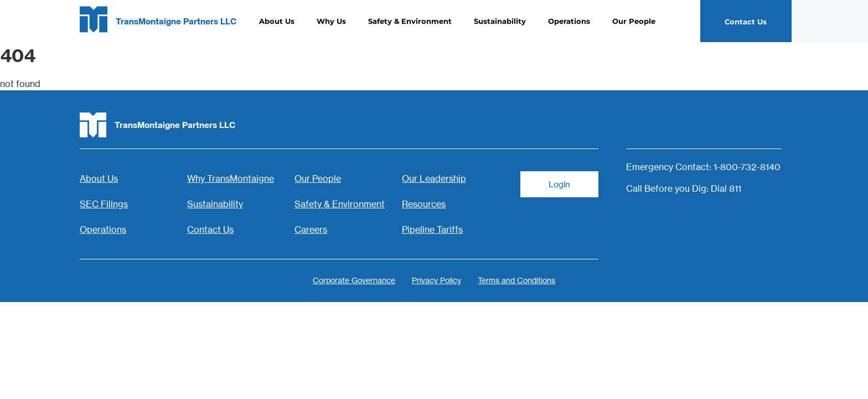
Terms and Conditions (516, 280)
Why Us (331, 21)
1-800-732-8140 (747, 167)
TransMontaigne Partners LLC (176, 21)
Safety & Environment (410, 21)
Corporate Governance (354, 280)
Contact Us (210, 229)
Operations (569, 21)
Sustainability (500, 21)
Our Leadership (434, 178)
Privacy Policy (436, 280)
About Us (277, 21)
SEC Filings (104, 204)
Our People (634, 21)
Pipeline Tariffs (432, 229)
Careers (311, 229)
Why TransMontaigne (231, 178)
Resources (424, 204)
